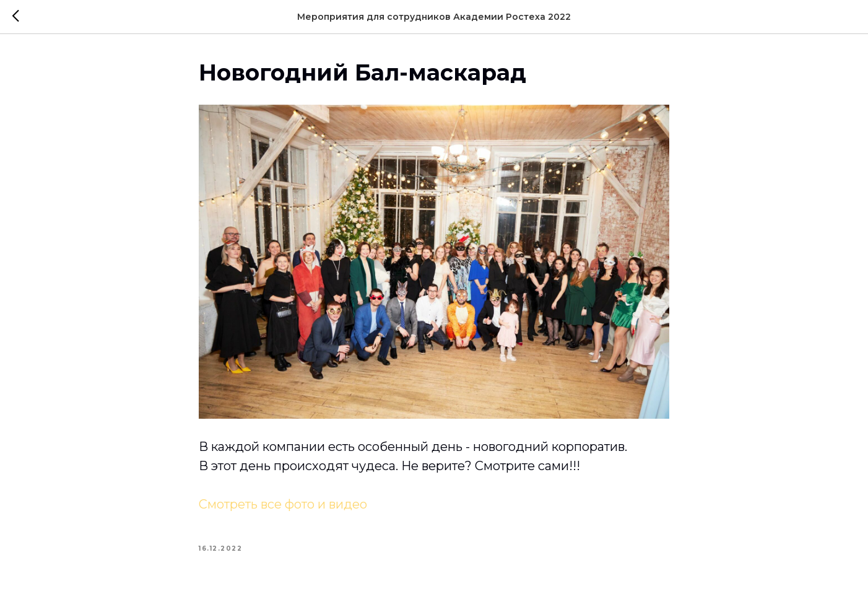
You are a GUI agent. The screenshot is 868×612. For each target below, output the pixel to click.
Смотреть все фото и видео (283, 504)
